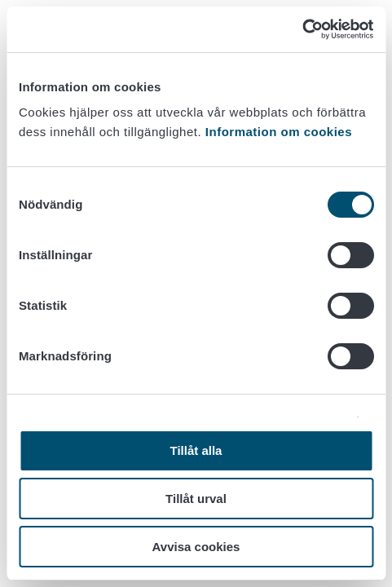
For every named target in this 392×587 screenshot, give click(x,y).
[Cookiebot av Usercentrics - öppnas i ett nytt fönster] (302, 29)
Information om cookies (279, 132)
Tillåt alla (196, 450)
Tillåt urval (196, 499)
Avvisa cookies (196, 547)
